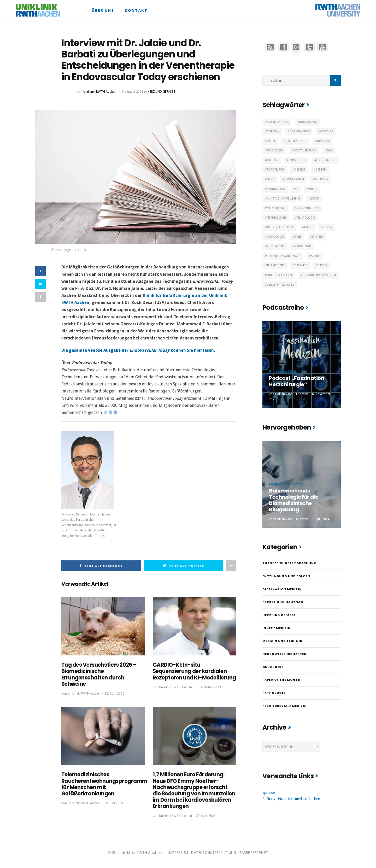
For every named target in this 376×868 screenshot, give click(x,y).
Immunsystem (294, 179)
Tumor (322, 265)
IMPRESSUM (178, 852)
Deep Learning (296, 141)
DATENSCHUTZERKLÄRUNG (214, 852)
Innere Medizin (277, 628)
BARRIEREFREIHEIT (254, 852)
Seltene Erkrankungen (284, 256)
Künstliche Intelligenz (284, 199)
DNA (330, 151)
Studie (316, 256)
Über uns (103, 10)
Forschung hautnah (283, 602)
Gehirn (300, 170)
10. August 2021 (132, 92)
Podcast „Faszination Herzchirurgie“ (296, 381)
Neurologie (306, 218)
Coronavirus (300, 131)
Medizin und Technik (286, 484)
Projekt (318, 237)
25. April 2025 (114, 693)
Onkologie (273, 667)
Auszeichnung (278, 122)
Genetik (321, 170)
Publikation (275, 246)
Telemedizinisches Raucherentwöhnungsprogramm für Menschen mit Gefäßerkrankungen (104, 784)
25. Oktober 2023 (208, 687)
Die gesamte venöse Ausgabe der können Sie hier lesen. (138, 350)
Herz (271, 179)
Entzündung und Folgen (286, 576)
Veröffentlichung (280, 285)
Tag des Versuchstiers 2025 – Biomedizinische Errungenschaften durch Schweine (99, 674)
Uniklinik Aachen (279, 275)
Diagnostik (275, 151)
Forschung (297, 160)
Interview (321, 179)
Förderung (275, 170)
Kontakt (136, 10)
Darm (271, 141)
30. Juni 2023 (114, 803)
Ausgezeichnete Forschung (290, 563)
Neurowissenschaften (284, 654)
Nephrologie (277, 218)
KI (297, 189)
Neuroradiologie (280, 227)
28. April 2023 (206, 816)
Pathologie (275, 237)
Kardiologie (276, 189)
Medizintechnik (308, 208)
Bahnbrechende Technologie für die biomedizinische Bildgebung (294, 500)
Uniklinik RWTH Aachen (100, 92)
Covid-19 (327, 131)
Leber (315, 199)
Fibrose (272, 160)
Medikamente (276, 208)
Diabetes (323, 141)
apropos (269, 793)
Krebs (313, 189)
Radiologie (303, 246)
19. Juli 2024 (321, 519)
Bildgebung (308, 122)
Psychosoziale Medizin (285, 706)
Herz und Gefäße (161, 92)
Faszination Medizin (285, 372)
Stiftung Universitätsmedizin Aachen (291, 799)
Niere (308, 227)
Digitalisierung (305, 151)
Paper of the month (281, 680)
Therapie (301, 265)
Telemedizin (275, 265)
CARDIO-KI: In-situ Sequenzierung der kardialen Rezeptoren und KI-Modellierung (194, 671)
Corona (273, 131)
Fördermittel (326, 160)
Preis (298, 237)
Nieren (327, 227)
